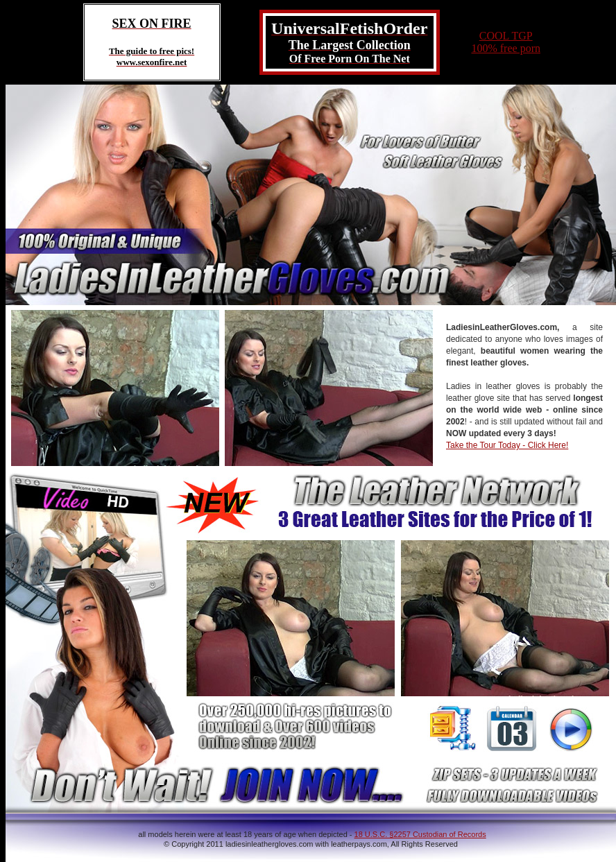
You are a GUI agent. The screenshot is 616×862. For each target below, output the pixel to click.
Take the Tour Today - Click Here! (507, 445)
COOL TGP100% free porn (506, 42)
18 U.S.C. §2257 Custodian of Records (420, 834)
